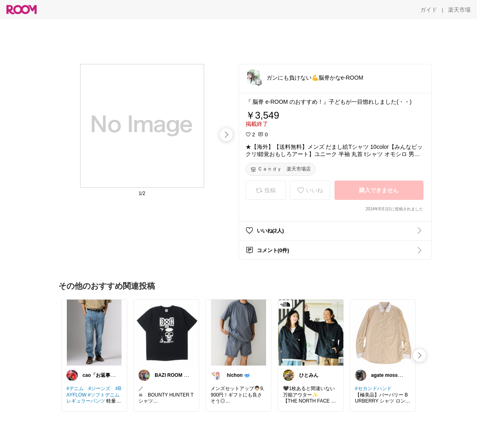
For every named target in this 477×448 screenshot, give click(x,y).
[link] (94, 332)
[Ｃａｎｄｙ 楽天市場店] (281, 169)
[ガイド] (429, 10)
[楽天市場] (459, 10)
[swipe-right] (226, 135)
